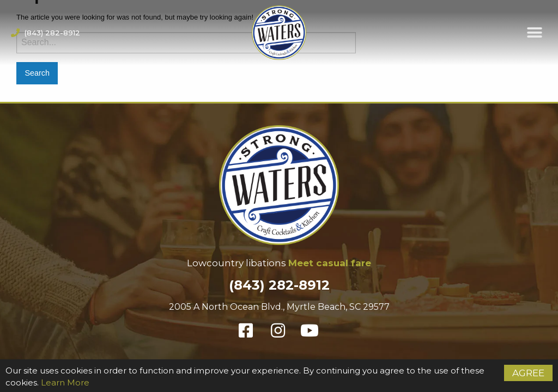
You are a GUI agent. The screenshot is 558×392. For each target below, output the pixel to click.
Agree (528, 373)
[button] (535, 33)
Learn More (65, 382)
